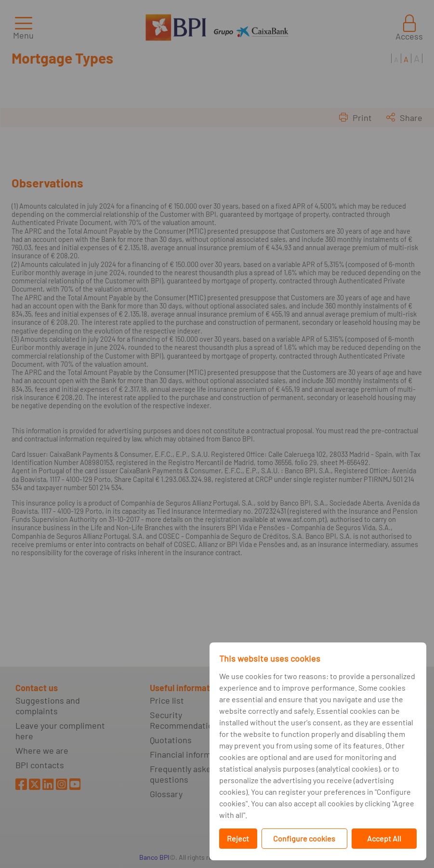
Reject (238, 838)
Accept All (384, 838)
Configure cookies (304, 838)
